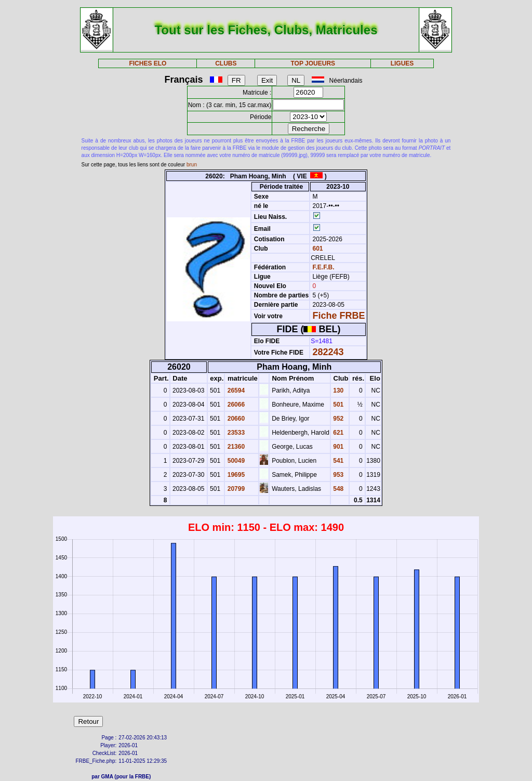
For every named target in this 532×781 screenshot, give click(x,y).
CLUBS (226, 63)
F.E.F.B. (324, 267)
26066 (235, 405)
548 (337, 489)
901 (337, 447)
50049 (235, 461)
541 (337, 461)
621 (337, 433)
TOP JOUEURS (313, 63)
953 (337, 475)
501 (337, 405)
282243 (328, 352)
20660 (235, 419)
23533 (235, 433)
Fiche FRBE (339, 316)
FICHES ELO (148, 63)
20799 (235, 489)
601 (317, 249)
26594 (235, 391)
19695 (235, 475)
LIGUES (402, 63)
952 (337, 419)
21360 (235, 447)
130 (337, 391)
